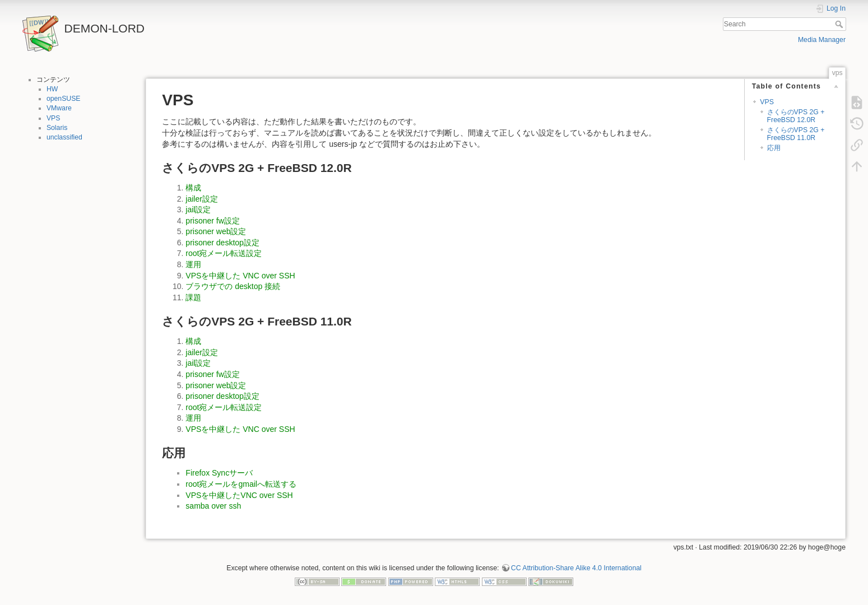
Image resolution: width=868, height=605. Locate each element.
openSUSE (64, 99)
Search (840, 24)
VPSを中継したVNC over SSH (239, 495)
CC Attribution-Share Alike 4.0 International (576, 568)
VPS (54, 118)
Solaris (57, 128)
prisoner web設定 (216, 231)
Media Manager (822, 40)
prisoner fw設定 (212, 221)
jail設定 (198, 210)
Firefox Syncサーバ (219, 473)
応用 (774, 148)
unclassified (64, 137)
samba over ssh (213, 506)
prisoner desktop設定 (222, 243)
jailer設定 (202, 199)
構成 (193, 188)
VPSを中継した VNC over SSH (240, 276)
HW (52, 89)
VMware (59, 108)
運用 (193, 264)
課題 (193, 297)
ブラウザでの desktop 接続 (233, 286)
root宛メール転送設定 (224, 253)
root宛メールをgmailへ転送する (241, 484)
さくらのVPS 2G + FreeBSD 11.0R (796, 134)
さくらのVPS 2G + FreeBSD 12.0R (796, 116)
